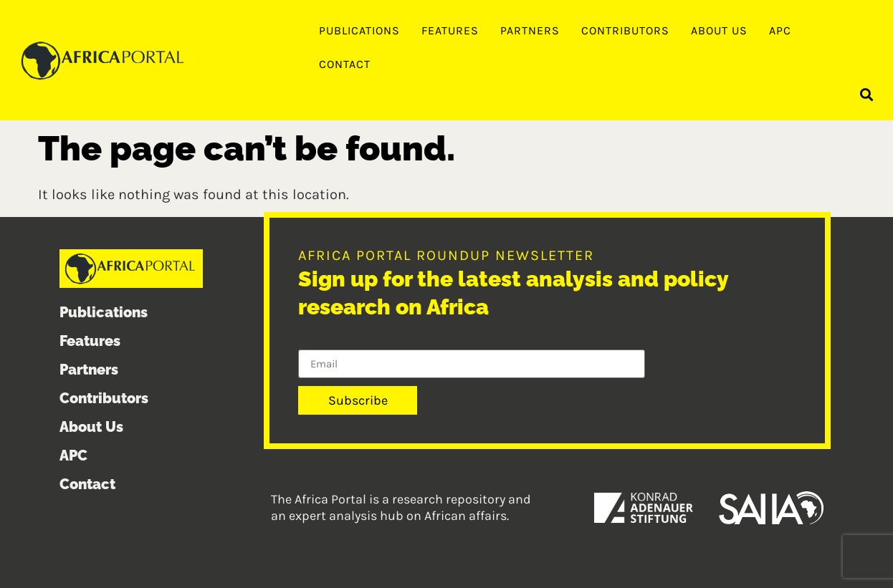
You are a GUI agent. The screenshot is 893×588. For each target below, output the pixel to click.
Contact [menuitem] (345, 64)
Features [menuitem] (450, 30)
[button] (867, 94)
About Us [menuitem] (719, 30)
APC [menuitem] (780, 30)
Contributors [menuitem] (625, 30)
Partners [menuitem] (530, 30)
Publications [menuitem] (359, 30)
